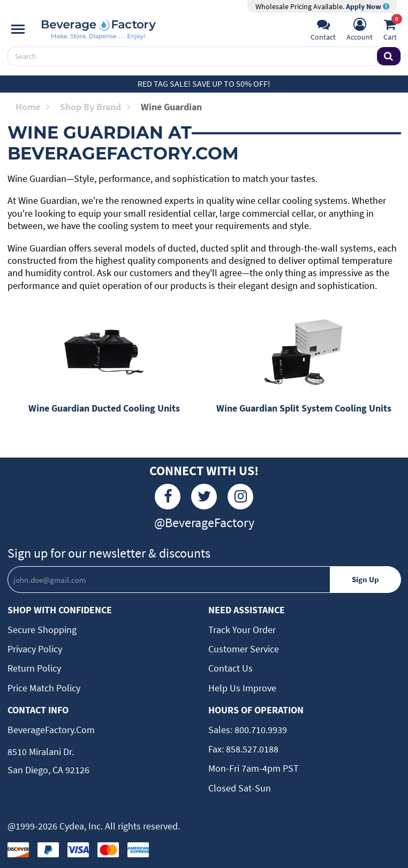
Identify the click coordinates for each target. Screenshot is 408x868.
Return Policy (34, 668)
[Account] (360, 31)
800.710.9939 (260, 730)
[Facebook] (168, 497)
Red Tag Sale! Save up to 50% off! (204, 83)
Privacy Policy (35, 649)
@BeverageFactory (204, 523)
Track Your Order (242, 630)
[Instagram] (240, 497)
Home (32, 107)
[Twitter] (204, 497)
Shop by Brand (95, 107)
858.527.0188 (251, 749)
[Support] (323, 31)
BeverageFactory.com (51, 730)
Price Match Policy (44, 688)
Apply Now (368, 6)
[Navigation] (18, 29)
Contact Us (231, 668)
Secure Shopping (42, 630)
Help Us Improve (242, 688)
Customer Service (244, 649)
